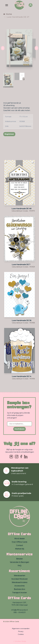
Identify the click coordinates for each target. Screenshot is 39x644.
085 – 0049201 (20, 612)
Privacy (21, 631)
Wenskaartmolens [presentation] (20, 582)
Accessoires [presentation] (20, 586)
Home (8, 14)
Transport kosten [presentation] (19, 593)
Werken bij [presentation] (20, 549)
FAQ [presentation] (19, 566)
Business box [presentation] (20, 589)
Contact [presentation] (20, 545)
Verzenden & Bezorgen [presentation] (19, 562)
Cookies (21, 634)
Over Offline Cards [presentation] (19, 542)
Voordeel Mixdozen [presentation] (19, 579)
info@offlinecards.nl (19, 610)
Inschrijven (19, 429)
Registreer (9, 134)
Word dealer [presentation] (20, 539)
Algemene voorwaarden (21, 629)
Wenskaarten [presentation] (19, 576)
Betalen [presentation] (19, 559)
